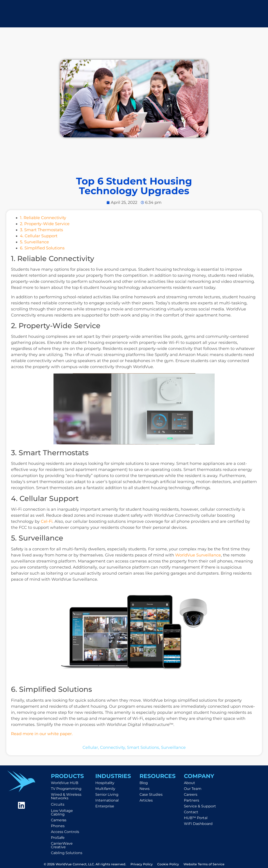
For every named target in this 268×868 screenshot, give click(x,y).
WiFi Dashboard (198, 824)
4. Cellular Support (39, 236)
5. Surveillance (34, 242)
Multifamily (105, 789)
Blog (144, 783)
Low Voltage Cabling (62, 812)
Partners (192, 800)
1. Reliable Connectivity (43, 218)
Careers (191, 794)
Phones (58, 826)
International (107, 800)
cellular (90, 747)
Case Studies (151, 794)
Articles (146, 800)
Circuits (58, 804)
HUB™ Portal (196, 818)
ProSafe (58, 838)
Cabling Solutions (67, 853)
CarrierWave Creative (62, 845)
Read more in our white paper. (42, 734)
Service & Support (200, 806)
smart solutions (143, 747)
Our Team (193, 789)
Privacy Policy (142, 864)
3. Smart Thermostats (41, 230)
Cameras (59, 820)
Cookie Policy (168, 864)
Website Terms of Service (204, 864)
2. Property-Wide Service (45, 224)
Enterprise (105, 806)
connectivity (112, 747)
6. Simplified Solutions (42, 248)
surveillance (173, 747)
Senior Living (107, 794)
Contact (191, 812)
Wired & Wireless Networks (66, 796)
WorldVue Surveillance (198, 555)
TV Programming (66, 789)
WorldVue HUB (65, 783)
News (145, 789)
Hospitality (105, 783)
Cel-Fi (47, 521)
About (190, 783)
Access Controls (65, 832)
